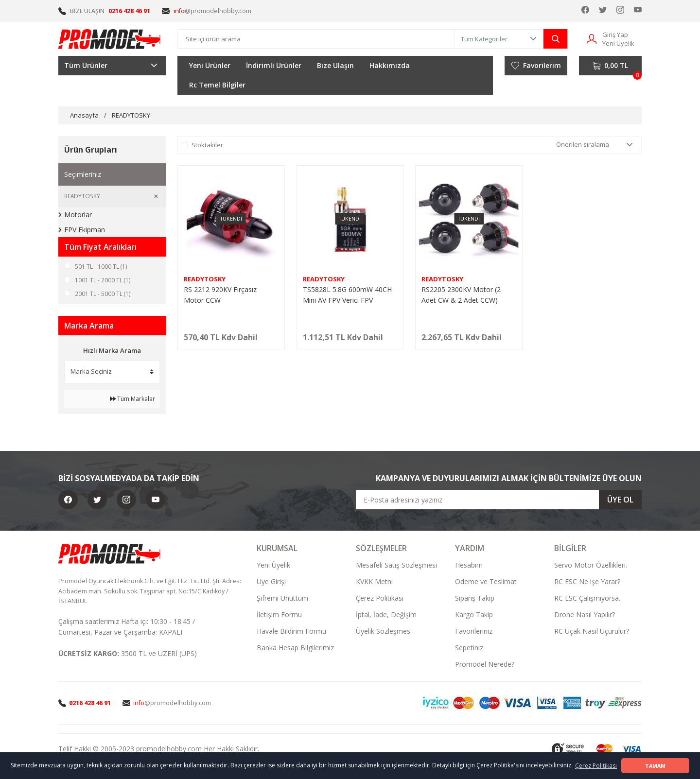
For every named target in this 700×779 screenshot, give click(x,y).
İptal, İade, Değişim (386, 615)
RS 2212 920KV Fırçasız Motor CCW (220, 295)
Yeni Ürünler (210, 65)
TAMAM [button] (655, 766)
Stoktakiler (207, 145)
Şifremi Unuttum (282, 599)
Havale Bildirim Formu (291, 632)
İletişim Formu (279, 615)
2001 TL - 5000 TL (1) (103, 294)
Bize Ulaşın (335, 65)
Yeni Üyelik (273, 566)
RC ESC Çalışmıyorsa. (587, 599)
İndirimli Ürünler (274, 65)
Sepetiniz (469, 649)
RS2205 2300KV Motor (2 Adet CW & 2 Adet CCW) (461, 295)
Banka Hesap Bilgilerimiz (295, 649)
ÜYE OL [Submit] (620, 501)
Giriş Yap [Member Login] (615, 35)
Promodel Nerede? (485, 665)
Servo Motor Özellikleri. (591, 566)
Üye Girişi (271, 582)
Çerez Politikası (380, 599)
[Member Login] (592, 38)
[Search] (316, 39)
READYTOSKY (131, 115)
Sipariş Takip (475, 599)
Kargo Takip (474, 615)
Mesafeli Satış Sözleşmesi (396, 566)
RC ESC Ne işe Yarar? (587, 582)
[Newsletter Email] (499, 501)
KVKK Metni (374, 582)
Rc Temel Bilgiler (217, 85)
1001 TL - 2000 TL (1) (103, 280)
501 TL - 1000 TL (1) (101, 267)
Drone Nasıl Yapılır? (585, 615)
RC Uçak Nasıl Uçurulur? (592, 632)
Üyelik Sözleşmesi (384, 632)
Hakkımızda (390, 65)
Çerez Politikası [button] (596, 766)
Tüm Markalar (132, 400)
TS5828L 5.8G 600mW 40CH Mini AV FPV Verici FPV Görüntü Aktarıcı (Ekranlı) (347, 295)
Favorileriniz (474, 632)
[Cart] (610, 66)
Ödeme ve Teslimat (486, 582)
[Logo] (110, 39)
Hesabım (469, 566)
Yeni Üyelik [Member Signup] (618, 43)
